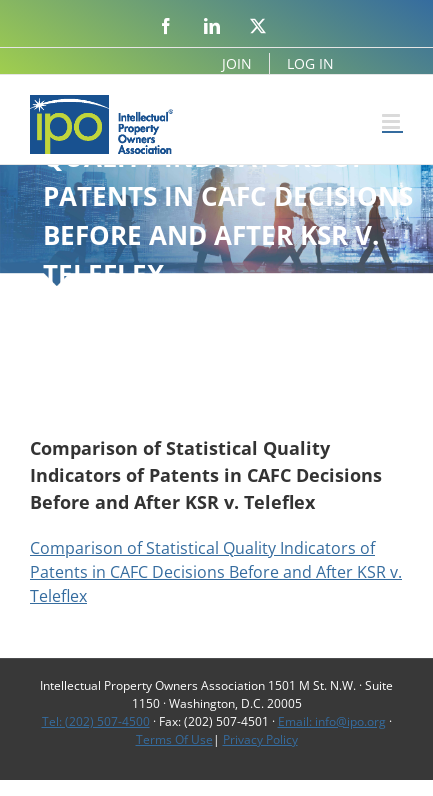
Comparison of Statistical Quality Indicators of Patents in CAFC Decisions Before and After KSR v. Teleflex (216, 572)
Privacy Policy (260, 739)
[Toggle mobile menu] (392, 121)
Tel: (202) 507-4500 (96, 721)
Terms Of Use (174, 739)
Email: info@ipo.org (332, 721)
